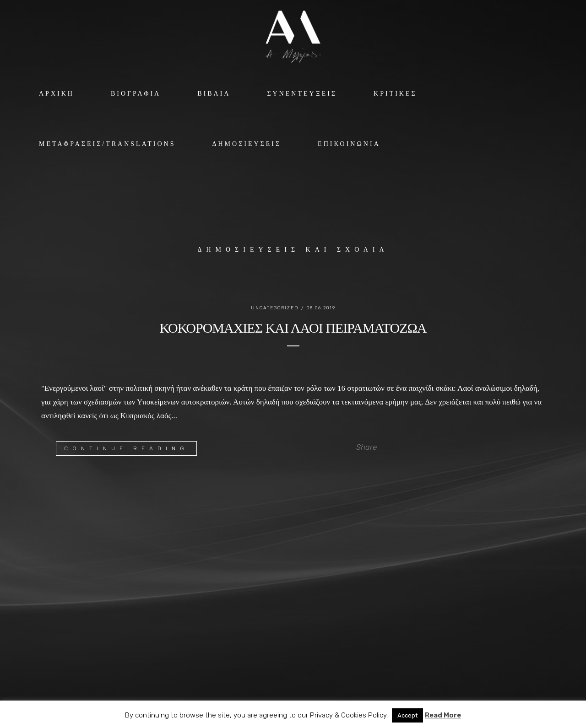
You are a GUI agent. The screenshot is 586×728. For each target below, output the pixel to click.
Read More (443, 715)
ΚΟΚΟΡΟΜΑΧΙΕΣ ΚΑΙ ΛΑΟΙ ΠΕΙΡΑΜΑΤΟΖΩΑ (293, 328)
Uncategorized (275, 308)
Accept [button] (407, 715)
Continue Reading (126, 448)
